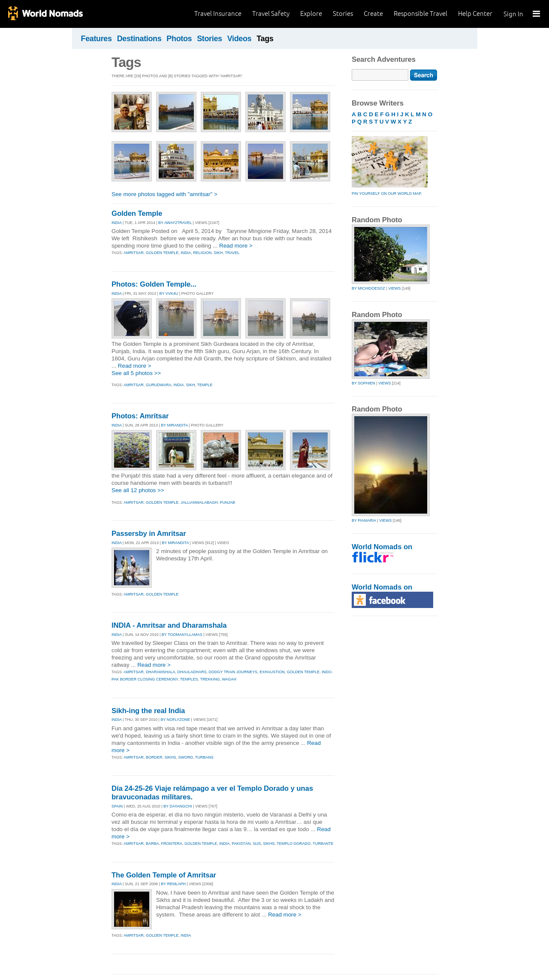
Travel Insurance (218, 14)
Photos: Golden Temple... (154, 284)
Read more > (236, 246)
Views (394, 288)
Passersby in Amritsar (149, 534)
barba (152, 844)
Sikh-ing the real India (148, 711)
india (186, 253)
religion (202, 253)
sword (186, 757)
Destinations (139, 39)
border (154, 757)
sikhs (170, 757)
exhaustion (272, 672)
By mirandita (174, 425)
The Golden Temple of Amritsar (164, 875)
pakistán (241, 844)
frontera (172, 844)
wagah (229, 679)
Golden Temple (137, 213)
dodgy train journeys (233, 672)
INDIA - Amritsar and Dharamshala (169, 625)
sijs (257, 844)
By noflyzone (175, 720)
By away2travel (175, 223)
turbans (204, 757)
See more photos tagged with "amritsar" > (164, 194)
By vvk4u (169, 293)
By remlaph (173, 884)
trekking (210, 679)
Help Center (475, 14)
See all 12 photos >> (138, 490)
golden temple (162, 253)
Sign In (513, 14)
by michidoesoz (368, 288)
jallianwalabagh (199, 502)
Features (97, 39)
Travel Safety (271, 14)
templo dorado (294, 844)
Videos (240, 39)
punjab (227, 502)
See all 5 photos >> (136, 373)
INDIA (117, 223)
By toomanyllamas (182, 635)
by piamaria (364, 520)
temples (189, 679)
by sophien (363, 383)
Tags (265, 39)
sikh (218, 253)
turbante (323, 844)
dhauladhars (192, 672)
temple (205, 385)
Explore (311, 14)
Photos (179, 39)
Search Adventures (384, 59)
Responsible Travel (421, 14)
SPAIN (117, 806)
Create (373, 14)
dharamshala (161, 672)
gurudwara (159, 385)
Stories (343, 14)
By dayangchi (178, 806)
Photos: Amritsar (140, 416)
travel (232, 253)
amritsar (134, 253)
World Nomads (45, 14)
